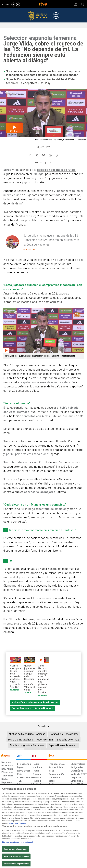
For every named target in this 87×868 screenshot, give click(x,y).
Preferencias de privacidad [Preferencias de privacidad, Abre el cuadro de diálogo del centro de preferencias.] (16, 864)
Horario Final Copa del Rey (64, 734)
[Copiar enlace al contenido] (57, 155)
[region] (43, 826)
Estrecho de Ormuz (68, 740)
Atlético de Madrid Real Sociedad (27, 734)
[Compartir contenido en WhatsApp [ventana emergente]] (50, 155)
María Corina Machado (21, 740)
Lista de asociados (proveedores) (18, 842)
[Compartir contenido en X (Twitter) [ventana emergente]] (37, 155)
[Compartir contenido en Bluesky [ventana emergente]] (43, 155)
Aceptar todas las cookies (16, 849)
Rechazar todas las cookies (16, 856)
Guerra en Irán (45, 740)
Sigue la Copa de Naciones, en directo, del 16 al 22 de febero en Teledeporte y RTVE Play (40, 81)
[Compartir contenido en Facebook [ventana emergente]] (30, 155)
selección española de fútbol (56, 170)
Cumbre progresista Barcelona (27, 745)
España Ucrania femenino (63, 745)
